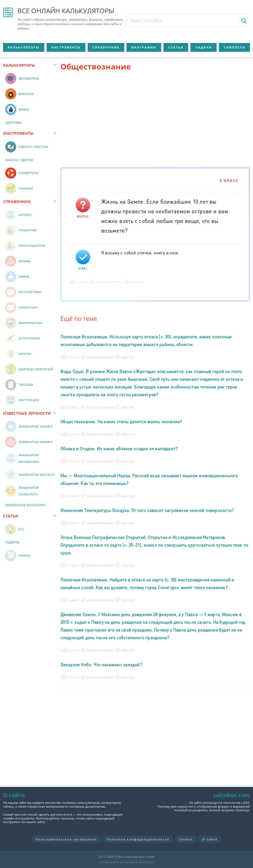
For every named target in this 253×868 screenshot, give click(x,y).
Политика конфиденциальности (138, 839)
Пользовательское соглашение (66, 839)
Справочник (106, 47)
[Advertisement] (155, 120)
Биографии (144, 47)
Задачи (204, 47)
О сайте (210, 839)
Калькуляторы (24, 47)
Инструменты (66, 47)
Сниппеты (235, 47)
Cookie (186, 839)
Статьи (176, 47)
